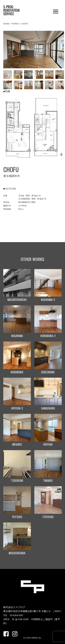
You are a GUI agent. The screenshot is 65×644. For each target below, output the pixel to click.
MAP (57, 611)
